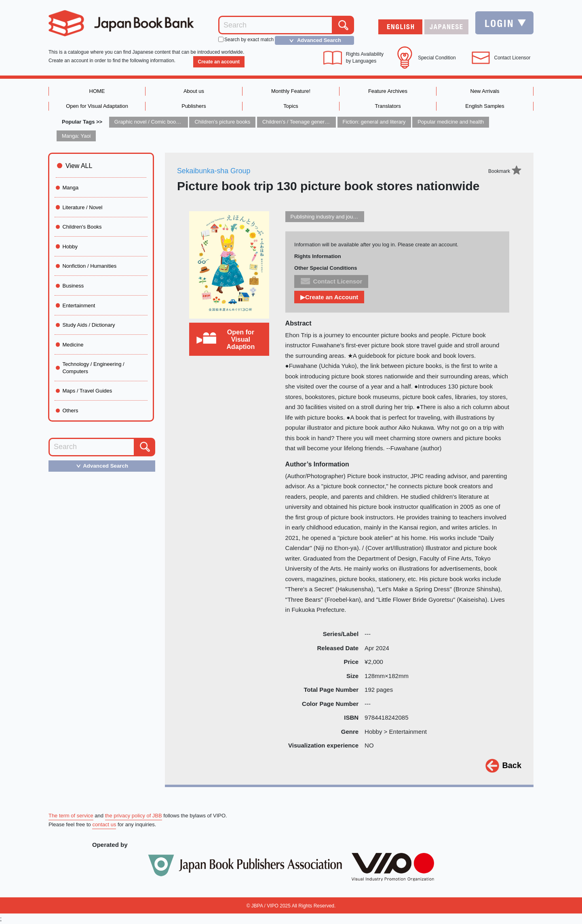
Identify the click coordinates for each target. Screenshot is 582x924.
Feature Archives (388, 91)
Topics (291, 106)
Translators (388, 106)
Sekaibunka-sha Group (214, 171)
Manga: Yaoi (76, 136)
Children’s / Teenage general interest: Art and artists (323, 122)
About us (194, 91)
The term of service (71, 816)
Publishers (194, 106)
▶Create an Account (329, 297)
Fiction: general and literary (374, 122)
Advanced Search (313, 40)
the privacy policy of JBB (134, 816)
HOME (97, 91)
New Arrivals (485, 91)
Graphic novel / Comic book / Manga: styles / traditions (178, 122)
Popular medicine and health (452, 122)
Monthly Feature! (291, 91)
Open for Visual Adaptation (97, 106)
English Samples (485, 106)
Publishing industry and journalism (330, 217)
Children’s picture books (222, 122)
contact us (104, 825)
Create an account (219, 62)
